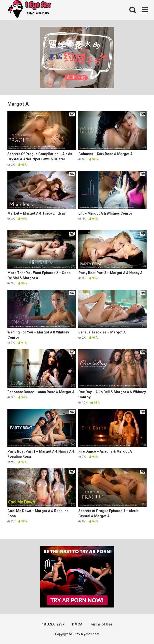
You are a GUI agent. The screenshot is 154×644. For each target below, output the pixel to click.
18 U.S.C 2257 (53, 624)
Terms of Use (101, 624)
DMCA (77, 624)
